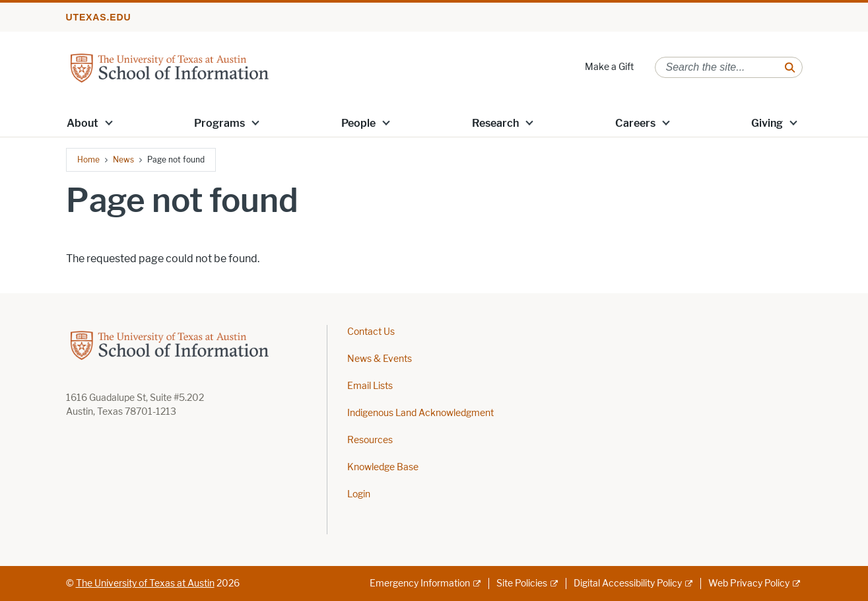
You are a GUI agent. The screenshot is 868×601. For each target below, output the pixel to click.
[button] (108, 122)
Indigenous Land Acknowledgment (420, 413)
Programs (219, 123)
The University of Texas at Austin (145, 583)
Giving (767, 123)
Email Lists (370, 386)
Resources (370, 440)
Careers (635, 123)
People (358, 123)
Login (359, 494)
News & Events (380, 359)
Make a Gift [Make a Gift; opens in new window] (609, 67)
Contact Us (371, 332)
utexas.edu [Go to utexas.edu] (99, 17)
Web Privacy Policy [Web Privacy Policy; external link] (749, 583)
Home (88, 159)
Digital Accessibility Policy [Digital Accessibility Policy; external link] (628, 583)
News (123, 159)
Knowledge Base (383, 467)
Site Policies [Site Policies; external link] (522, 583)
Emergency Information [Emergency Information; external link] (420, 583)
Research (495, 123)
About (83, 123)
